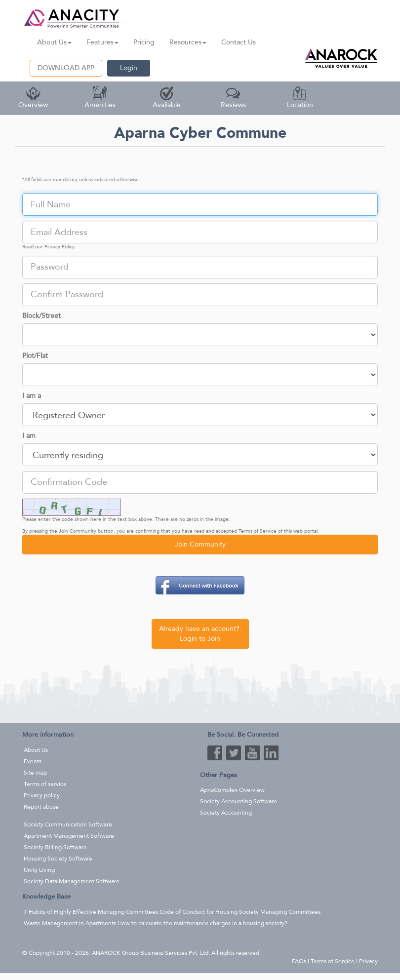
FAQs (299, 961)
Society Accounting (226, 813)
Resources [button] (188, 42)
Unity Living (39, 870)
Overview (33, 98)
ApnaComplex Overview (232, 790)
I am (29, 436)
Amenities (100, 98)
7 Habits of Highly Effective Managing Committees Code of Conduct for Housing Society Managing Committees (172, 912)
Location (300, 98)
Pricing (144, 42)
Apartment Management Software (69, 836)
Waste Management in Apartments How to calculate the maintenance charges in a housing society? (156, 923)
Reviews (233, 98)
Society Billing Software (55, 847)
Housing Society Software (58, 859)
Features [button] (102, 42)
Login (129, 68)
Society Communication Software (68, 824)
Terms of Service (258, 531)
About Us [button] (54, 42)
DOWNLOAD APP (66, 68)
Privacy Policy (59, 247)
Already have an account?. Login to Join (200, 634)
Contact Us (239, 42)
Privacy (368, 961)
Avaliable (167, 98)
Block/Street (41, 316)
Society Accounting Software (239, 801)
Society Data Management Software (72, 881)
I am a (32, 396)
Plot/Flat (35, 356)
